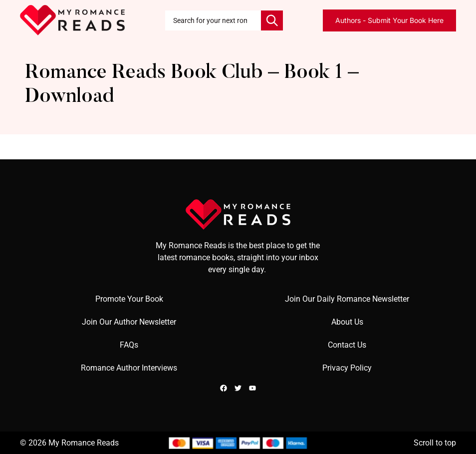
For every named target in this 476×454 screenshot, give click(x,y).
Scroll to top (435, 443)
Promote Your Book (129, 299)
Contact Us (347, 345)
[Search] (272, 20)
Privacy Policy (347, 368)
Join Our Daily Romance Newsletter (347, 299)
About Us (347, 322)
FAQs (129, 345)
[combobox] (213, 20)
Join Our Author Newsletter (129, 322)
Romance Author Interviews (129, 368)
